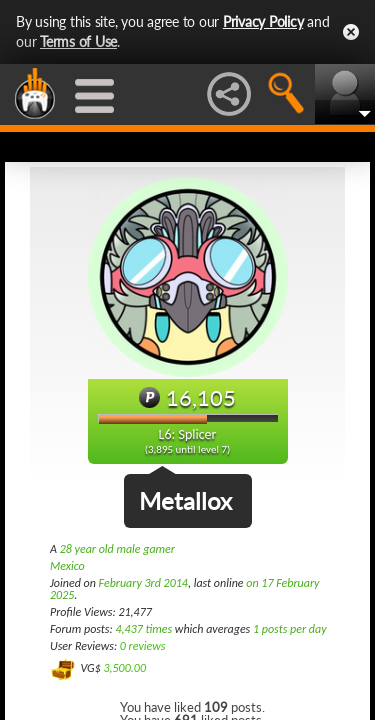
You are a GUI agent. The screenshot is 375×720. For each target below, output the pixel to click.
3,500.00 (124, 668)
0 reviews (143, 646)
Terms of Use (78, 41)
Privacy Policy (263, 21)
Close (351, 32)
